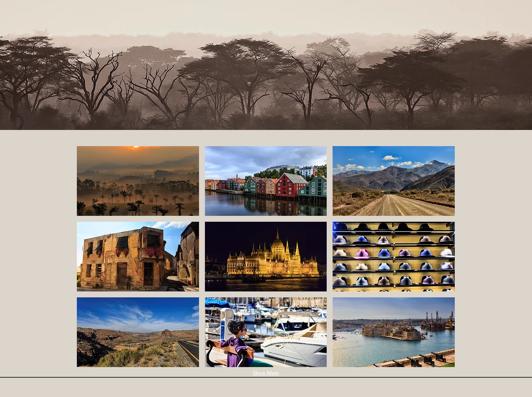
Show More (266, 373)
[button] (138, 181)
